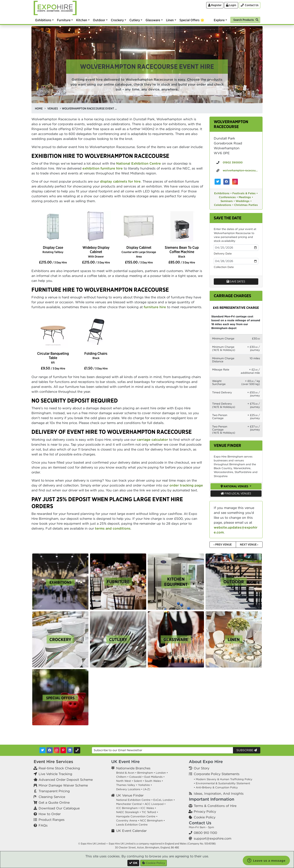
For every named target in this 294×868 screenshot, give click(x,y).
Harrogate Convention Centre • (137, 816)
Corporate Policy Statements (217, 774)
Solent (138, 781)
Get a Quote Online (54, 802)
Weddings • (244, 201)
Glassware (153, 20)
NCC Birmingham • (152, 821)
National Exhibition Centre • (134, 800)
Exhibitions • (223, 193)
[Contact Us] (250, 5)
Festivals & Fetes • (245, 193)
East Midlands (153, 777)
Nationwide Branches (133, 768)
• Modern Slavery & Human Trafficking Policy (223, 779)
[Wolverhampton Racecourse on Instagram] (235, 182)
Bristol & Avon (125, 773)
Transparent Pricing (54, 791)
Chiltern (121, 777)
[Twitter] (42, 750)
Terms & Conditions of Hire (215, 806)
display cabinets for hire (120, 181)
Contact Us (200, 823)
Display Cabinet (139, 252)
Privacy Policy (205, 811)
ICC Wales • (148, 808)
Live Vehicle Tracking (55, 774)
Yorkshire (144, 785)
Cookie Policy (205, 817)
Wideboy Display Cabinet (96, 252)
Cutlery (135, 20)
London (161, 773)
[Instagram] (57, 750)
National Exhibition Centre (139, 163)
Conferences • (228, 197)
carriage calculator (152, 440)
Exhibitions (43, 20)
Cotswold (135, 777)
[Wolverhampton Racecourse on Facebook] (226, 182)
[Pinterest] (63, 750)
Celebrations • (224, 205)
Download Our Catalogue (59, 808)
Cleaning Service (52, 797)
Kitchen (82, 20)
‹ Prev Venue (223, 544)
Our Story (202, 768)
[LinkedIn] (70, 750)
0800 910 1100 (205, 833)
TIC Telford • (150, 812)
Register (215, 5)
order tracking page (186, 485)
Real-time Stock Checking (59, 768)
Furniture (64, 20)
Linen (170, 20)
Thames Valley (126, 785)
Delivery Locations (128, 789)
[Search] (245, 20)
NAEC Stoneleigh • (129, 812)
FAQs (43, 825)
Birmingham (145, 773)
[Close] (133, 863)
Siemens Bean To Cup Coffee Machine (182, 252)
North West (124, 781)
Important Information (212, 799)
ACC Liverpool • (155, 804)
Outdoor (99, 20)
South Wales (153, 781)
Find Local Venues (236, 493)
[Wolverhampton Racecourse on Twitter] (218, 182)
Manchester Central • (130, 804)
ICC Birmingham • (128, 808)
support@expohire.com (213, 838)
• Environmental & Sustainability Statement (222, 783)
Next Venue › (249, 544)
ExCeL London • (164, 800)
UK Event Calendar (131, 831)
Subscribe (247, 750)
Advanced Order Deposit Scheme (66, 780)
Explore (219, 20)
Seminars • (228, 201)
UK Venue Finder (130, 795)
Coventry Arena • (128, 821)
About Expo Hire (206, 761)
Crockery (117, 20)
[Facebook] (50, 750)
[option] (53, 227)
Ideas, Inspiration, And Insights (219, 793)
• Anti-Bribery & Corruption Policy (216, 787)
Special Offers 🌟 (192, 20)
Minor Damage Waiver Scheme (63, 785)
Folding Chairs (96, 355)
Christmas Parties (246, 205)
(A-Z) (147, 789)
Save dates (236, 281)
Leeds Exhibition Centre (132, 825)
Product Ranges (52, 820)
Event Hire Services (53, 761)
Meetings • (246, 197)
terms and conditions (113, 528)
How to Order (50, 814)
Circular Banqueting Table (53, 358)
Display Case (53, 249)
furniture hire (155, 307)
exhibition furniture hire (103, 168)
